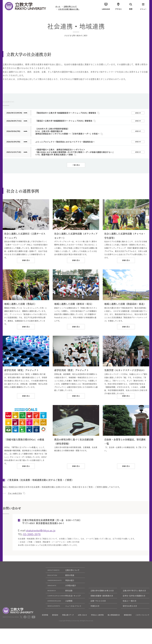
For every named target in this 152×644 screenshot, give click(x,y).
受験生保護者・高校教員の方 (102, 615)
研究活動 (59, 610)
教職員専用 (128, 634)
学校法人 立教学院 (97, 634)
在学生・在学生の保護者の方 (134, 615)
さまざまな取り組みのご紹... (69, 9)
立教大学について (70, 6)
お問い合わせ (82, 634)
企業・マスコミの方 (98, 620)
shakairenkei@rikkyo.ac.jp (41, 550)
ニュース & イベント (64, 625)
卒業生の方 (95, 625)
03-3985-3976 (32, 554)
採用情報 (45, 634)
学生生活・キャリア (63, 615)
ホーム (58, 6)
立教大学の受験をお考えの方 (102, 610)
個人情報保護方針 (114, 634)
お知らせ (138, 113)
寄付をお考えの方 (130, 625)
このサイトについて (142, 634)
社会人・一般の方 (130, 620)
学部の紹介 (60, 600)
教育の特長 (60, 595)
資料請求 (55, 634)
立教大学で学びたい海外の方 (134, 610)
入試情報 (59, 620)
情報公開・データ (68, 634)
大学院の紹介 (61, 605)
